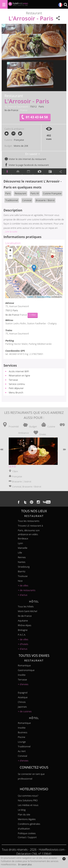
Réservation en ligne (19, 375)
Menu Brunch (16, 392)
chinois (22, 702)
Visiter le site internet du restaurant (25, 159)
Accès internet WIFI (19, 371)
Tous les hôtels (26, 606)
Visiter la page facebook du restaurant (27, 165)
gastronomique (26, 670)
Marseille (22, 548)
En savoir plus (25, 864)
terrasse (22, 680)
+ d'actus (22, 595)
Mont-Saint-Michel (27, 611)
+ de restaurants (26, 590)
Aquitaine (23, 621)
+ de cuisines (25, 711)
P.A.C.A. (22, 635)
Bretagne (23, 630)
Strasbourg (24, 567)
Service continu (17, 384)
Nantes (21, 562)
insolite (22, 675)
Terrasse (13, 380)
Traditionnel (12, 200)
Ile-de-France (11, 110)
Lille (20, 553)
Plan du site (24, 814)
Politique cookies (27, 833)
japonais (22, 707)
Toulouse (23, 576)
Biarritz (21, 571)
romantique (24, 665)
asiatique (23, 697)
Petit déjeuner (16, 388)
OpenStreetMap (44, 297)
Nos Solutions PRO (28, 800)
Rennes (22, 557)
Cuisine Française (52, 193)
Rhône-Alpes (24, 625)
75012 (33, 107)
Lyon (20, 543)
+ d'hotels (23, 644)
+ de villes (23, 585)
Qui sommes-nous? (28, 796)
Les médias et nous (28, 805)
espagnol (23, 693)
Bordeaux (23, 538)
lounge (22, 742)
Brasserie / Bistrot (45, 200)
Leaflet (30, 297)
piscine (21, 737)
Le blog (22, 810)
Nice (20, 581)
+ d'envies (23, 684)
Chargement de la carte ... (33, 272)
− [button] (10, 256)
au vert (22, 751)
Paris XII (35, 193)
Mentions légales (27, 819)
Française (19, 140)
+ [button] (10, 251)
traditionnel (24, 746)
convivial (22, 756)
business (22, 732)
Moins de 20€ (21, 146)
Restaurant (20, 193)
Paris (41, 107)
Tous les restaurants (28, 521)
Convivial (27, 200)
